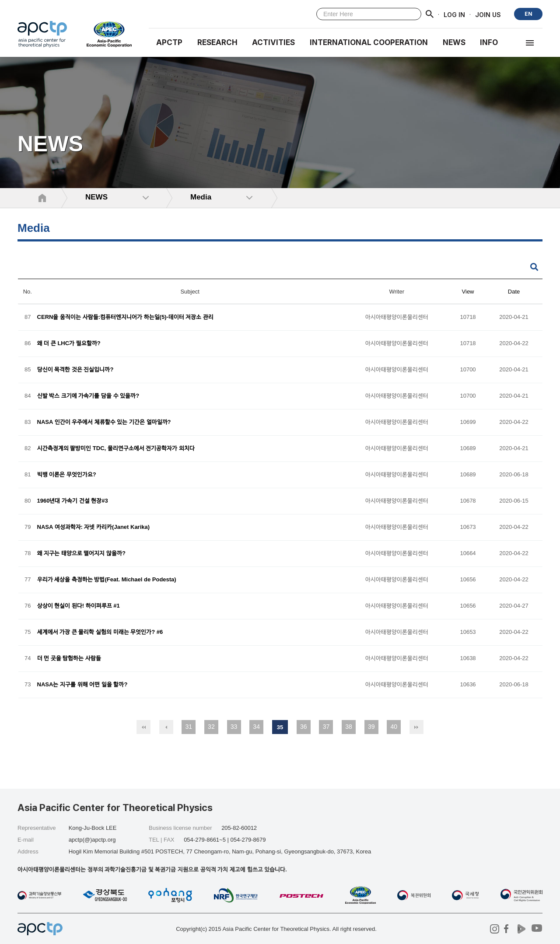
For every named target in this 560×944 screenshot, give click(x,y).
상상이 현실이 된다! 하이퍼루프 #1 (79, 606)
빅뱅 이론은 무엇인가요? (67, 475)
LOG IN (454, 14)
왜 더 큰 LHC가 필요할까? (69, 344)
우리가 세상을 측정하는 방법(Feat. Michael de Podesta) (107, 580)
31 (189, 727)
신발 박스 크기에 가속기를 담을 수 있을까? (88, 396)
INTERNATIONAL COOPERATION (369, 42)
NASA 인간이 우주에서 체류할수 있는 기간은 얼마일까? (104, 422)
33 (234, 727)
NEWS (454, 42)
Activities (273, 42)
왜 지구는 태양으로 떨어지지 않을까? (81, 554)
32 (211, 727)
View (468, 292)
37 (326, 727)
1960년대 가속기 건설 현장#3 (73, 501)
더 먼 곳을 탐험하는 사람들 (69, 659)
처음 (143, 727)
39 (371, 727)
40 (394, 727)
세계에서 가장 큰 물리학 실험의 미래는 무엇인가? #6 (100, 632)
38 (349, 727)
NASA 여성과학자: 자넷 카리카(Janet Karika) (94, 527)
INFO (489, 42)
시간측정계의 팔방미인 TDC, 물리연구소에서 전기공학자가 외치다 (116, 449)
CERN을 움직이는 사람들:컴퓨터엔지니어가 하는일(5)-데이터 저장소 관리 (125, 317)
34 (256, 727)
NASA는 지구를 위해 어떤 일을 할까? (82, 685)
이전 (166, 727)
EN (528, 14)
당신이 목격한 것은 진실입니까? (75, 370)
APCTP (169, 42)
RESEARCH (217, 42)
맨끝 (416, 727)
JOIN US (488, 14)
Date (514, 292)
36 (304, 727)
